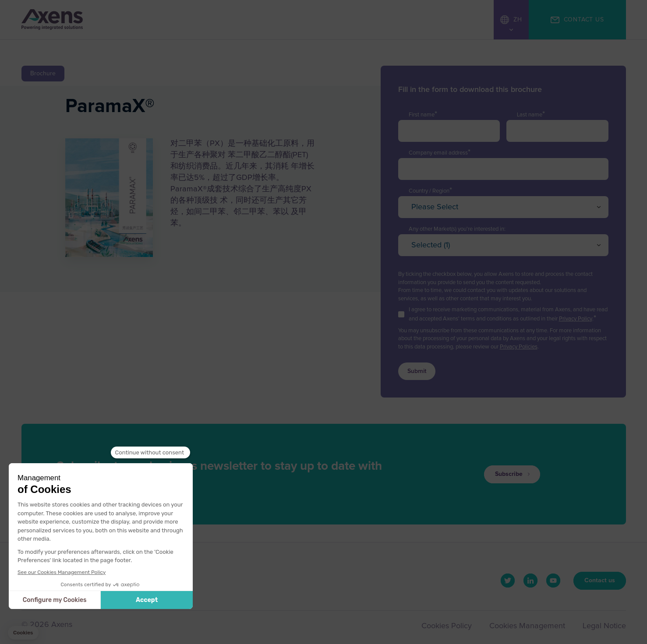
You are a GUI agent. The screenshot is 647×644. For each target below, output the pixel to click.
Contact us (600, 581)
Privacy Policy (576, 319)
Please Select (435, 207)
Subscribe (509, 474)
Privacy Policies (519, 347)
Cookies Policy (447, 626)
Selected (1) (431, 245)
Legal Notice (604, 626)
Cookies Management (527, 626)
